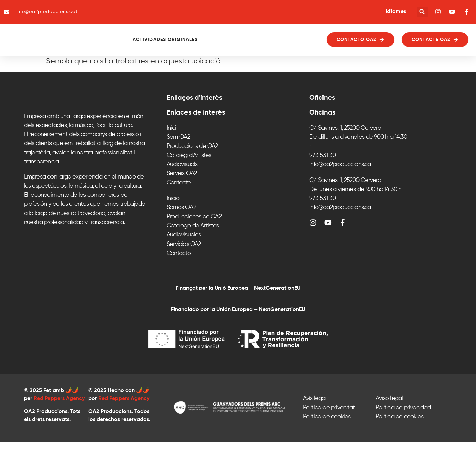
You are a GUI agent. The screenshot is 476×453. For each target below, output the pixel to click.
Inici (171, 140)
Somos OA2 (181, 219)
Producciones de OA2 (194, 228)
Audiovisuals (182, 176)
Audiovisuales (184, 247)
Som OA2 (178, 149)
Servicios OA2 (184, 256)
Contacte (179, 194)
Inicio (173, 210)
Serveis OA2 (182, 185)
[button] (422, 12)
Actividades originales (184, 46)
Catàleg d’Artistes (189, 167)
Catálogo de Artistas (193, 237)
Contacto (179, 265)
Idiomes (396, 12)
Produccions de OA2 (192, 158)
